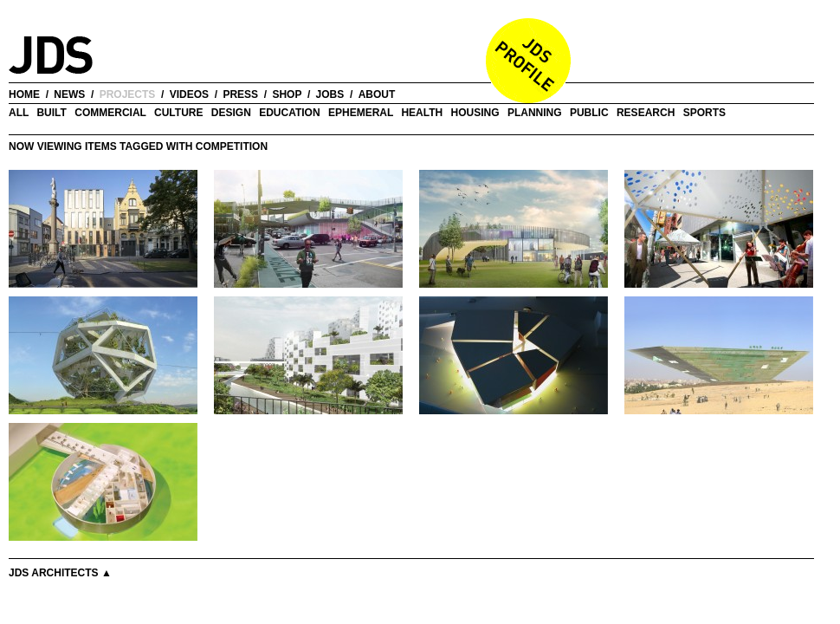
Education (289, 113)
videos (189, 94)
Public (589, 113)
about (377, 94)
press (240, 94)
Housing (475, 113)
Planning (535, 113)
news (69, 94)
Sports (704, 113)
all (19, 113)
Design (231, 113)
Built (51, 113)
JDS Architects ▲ (60, 573)
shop (287, 94)
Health (422, 113)
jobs (330, 94)
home (24, 94)
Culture (178, 113)
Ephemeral (361, 113)
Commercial (110, 113)
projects (128, 94)
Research (646, 113)
